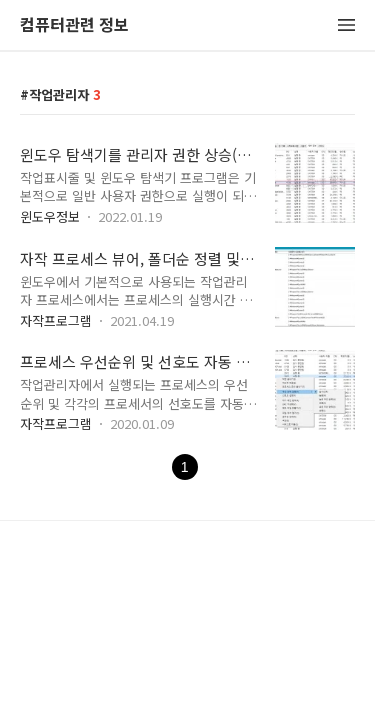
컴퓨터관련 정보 (74, 25)
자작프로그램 (56, 320)
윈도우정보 (50, 216)
